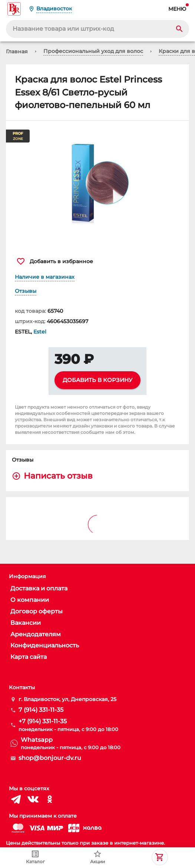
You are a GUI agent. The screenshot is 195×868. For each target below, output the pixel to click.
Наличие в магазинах (45, 277)
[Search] (179, 29)
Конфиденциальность (45, 645)
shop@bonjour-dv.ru (50, 758)
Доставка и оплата (39, 588)
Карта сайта (29, 657)
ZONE (18, 136)
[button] (97, 185)
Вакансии (26, 623)
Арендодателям (36, 634)
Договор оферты (37, 611)
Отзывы (26, 291)
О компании (30, 600)
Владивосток (54, 9)
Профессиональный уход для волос (93, 51)
